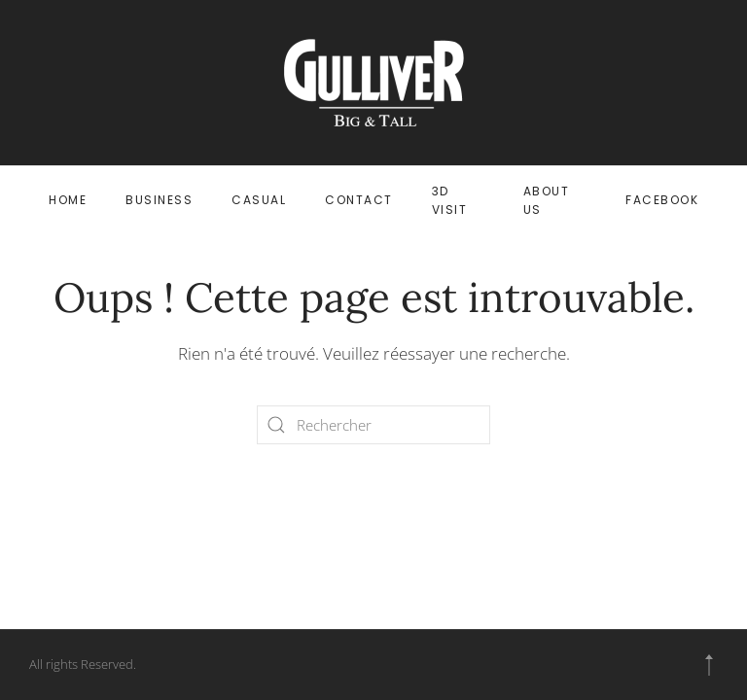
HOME (68, 200)
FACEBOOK (662, 200)
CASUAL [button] (259, 200)
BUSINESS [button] (159, 200)
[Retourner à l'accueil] (374, 83)
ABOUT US (547, 200)
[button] (709, 665)
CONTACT (359, 200)
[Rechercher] (373, 425)
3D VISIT (450, 200)
